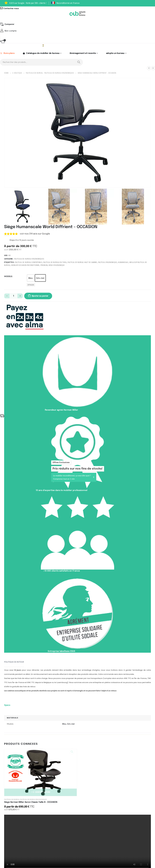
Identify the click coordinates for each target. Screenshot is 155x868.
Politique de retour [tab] (14, 662)
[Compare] (7, 24)
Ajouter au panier (40, 296)
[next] (153, 69)
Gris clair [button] (40, 278)
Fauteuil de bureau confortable (29, 263)
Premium (44, 266)
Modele (8, 277)
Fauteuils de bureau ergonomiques (29, 259)
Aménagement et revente (83, 54)
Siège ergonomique (57, 266)
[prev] (149, 69)
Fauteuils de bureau (12, 800)
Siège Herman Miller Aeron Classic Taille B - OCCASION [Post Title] (31, 803)
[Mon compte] (77, 31)
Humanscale (123, 263)
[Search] (79, 63)
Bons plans (7, 54)
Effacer (31, 285)
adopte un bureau (115, 54)
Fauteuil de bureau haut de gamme (82, 263)
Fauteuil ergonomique (107, 263)
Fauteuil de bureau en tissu (55, 263)
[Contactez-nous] (77, 9)
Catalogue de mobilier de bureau (41, 54)
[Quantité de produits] (13, 296)
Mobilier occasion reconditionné (25, 266)
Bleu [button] (30, 278)
